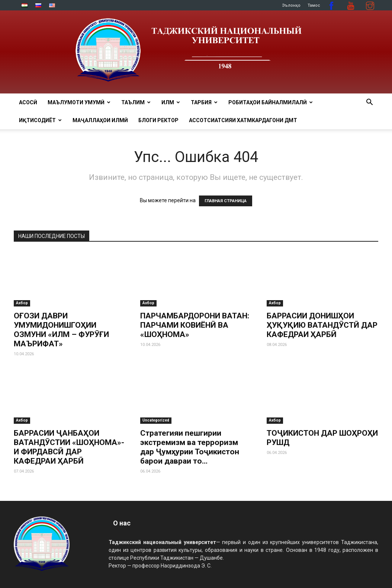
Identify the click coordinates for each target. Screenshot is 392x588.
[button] (369, 103)
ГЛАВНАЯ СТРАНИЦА (226, 201)
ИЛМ (171, 102)
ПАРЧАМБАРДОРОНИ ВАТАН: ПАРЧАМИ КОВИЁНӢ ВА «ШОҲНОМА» (195, 325)
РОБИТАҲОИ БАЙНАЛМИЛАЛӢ (271, 102)
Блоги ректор (158, 120)
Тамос (314, 5)
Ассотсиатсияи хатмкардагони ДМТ (243, 120)
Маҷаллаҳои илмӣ (100, 120)
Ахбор (22, 303)
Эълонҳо (291, 5)
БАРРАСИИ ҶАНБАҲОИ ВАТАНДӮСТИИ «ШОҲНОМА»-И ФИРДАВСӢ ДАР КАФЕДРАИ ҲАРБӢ (69, 447)
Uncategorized (156, 420)
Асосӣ (28, 102)
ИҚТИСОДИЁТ (40, 120)
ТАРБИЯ (204, 102)
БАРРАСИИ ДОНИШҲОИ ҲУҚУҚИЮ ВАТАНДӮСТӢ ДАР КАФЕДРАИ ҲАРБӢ (322, 325)
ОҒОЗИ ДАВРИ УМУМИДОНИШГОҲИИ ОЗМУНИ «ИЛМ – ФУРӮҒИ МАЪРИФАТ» (61, 330)
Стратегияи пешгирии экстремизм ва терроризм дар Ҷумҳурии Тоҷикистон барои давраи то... (190, 447)
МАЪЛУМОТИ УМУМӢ (79, 102)
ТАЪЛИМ (136, 102)
